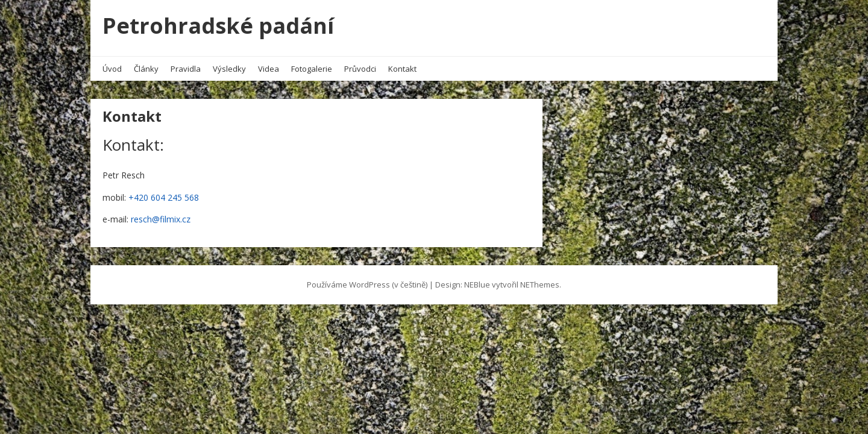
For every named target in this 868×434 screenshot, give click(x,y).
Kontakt (402, 69)
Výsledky (229, 69)
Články (146, 69)
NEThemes (540, 285)
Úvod (112, 69)
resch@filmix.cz (161, 219)
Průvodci (360, 69)
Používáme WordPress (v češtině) (367, 285)
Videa (269, 69)
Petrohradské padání (218, 26)
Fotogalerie (312, 69)
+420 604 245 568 (164, 197)
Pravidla (186, 69)
